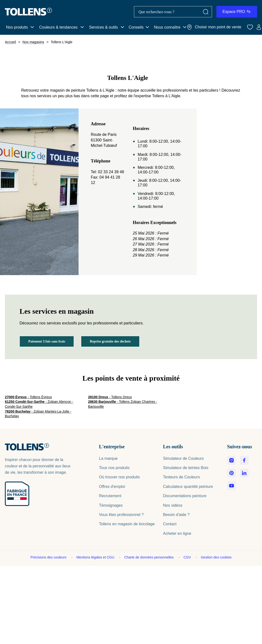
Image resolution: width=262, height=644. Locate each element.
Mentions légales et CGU (96, 557)
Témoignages (111, 505)
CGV (188, 557)
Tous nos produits (114, 468)
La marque (108, 458)
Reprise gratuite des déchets (110, 341)
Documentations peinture (185, 496)
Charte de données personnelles (149, 557)
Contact (170, 524)
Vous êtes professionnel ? (121, 515)
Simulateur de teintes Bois (186, 468)
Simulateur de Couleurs (183, 458)
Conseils (136, 27)
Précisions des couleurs (49, 557)
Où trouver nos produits (119, 477)
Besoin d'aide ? (176, 515)
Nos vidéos (173, 505)
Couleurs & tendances (58, 27)
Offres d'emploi (112, 487)
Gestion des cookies (216, 557)
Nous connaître (167, 27)
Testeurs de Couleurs (181, 477)
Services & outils (103, 27)
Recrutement (110, 496)
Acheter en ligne (177, 533)
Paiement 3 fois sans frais (47, 341)
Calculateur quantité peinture (188, 487)
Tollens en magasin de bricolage (127, 524)
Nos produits (17, 27)
